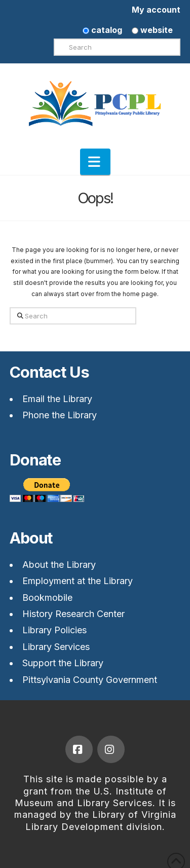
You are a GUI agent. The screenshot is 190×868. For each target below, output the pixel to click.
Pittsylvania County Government (90, 680)
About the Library (59, 565)
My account (156, 10)
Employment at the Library (78, 581)
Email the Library (57, 399)
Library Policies (54, 630)
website (152, 30)
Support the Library (63, 663)
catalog (102, 30)
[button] (95, 162)
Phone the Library (60, 415)
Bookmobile (47, 598)
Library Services (56, 647)
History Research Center (73, 614)
